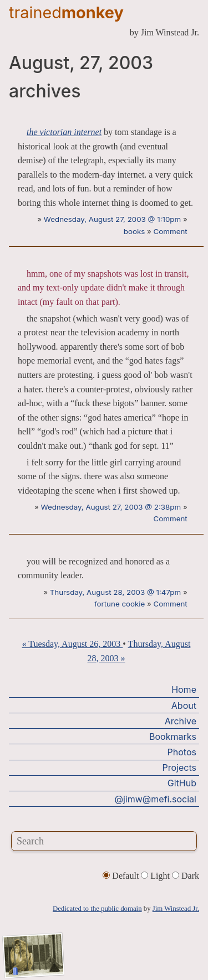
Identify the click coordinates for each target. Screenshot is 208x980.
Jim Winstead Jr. (176, 909)
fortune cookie (120, 604)
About (184, 706)
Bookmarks (173, 737)
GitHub (182, 783)
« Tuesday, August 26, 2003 (73, 644)
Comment (171, 231)
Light (156, 876)
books (135, 231)
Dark (186, 876)
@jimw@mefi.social (156, 799)
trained (66, 12)
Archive (181, 721)
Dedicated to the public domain (97, 909)
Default (122, 876)
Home (184, 689)
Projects (179, 768)
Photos (182, 752)
